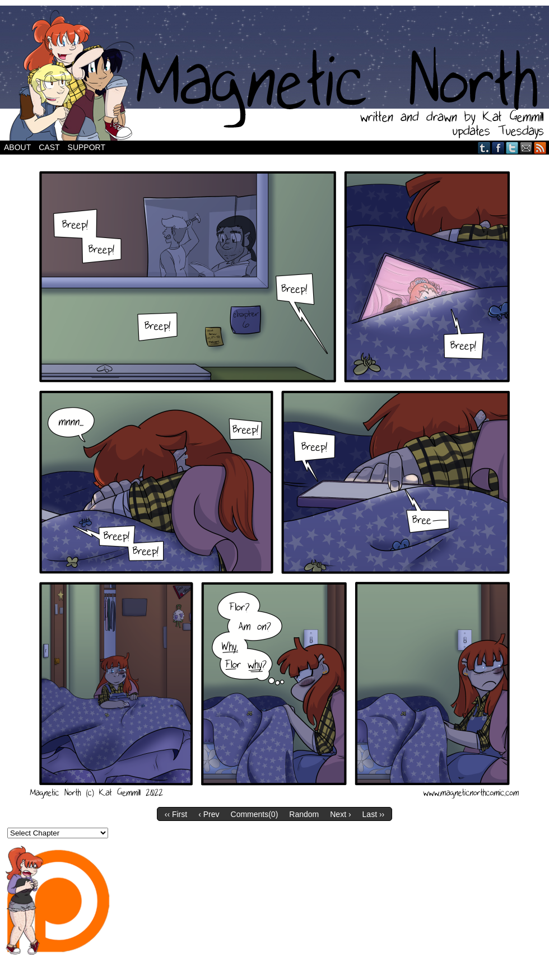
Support (87, 147)
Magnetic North (274, 73)
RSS (540, 148)
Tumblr (484, 148)
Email (526, 148)
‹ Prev (209, 814)
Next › (340, 814)
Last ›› (374, 814)
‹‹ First (176, 814)
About (17, 147)
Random (304, 814)
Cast (49, 147)
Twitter (512, 148)
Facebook (498, 148)
